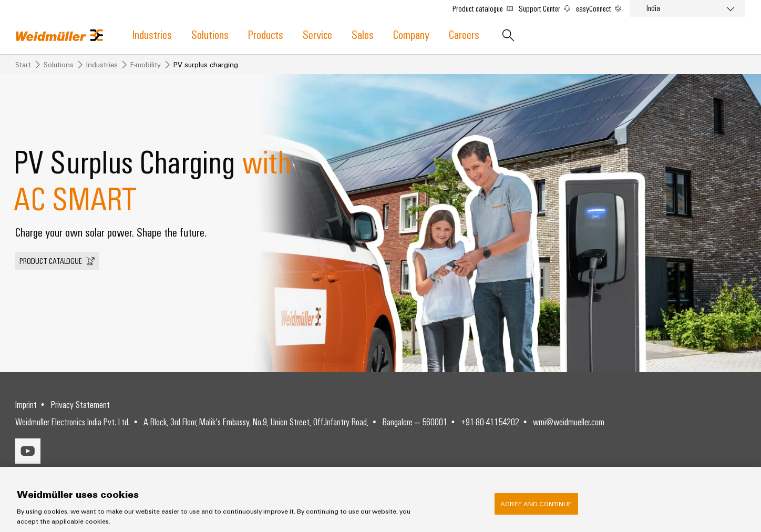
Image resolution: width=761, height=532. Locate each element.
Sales (363, 34)
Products (266, 34)
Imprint (26, 404)
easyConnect (599, 8)
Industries (152, 34)
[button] (57, 261)
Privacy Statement (80, 404)
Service (317, 34)
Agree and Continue (536, 505)
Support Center (544, 8)
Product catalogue (483, 8)
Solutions (210, 34)
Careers (464, 34)
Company (411, 34)
